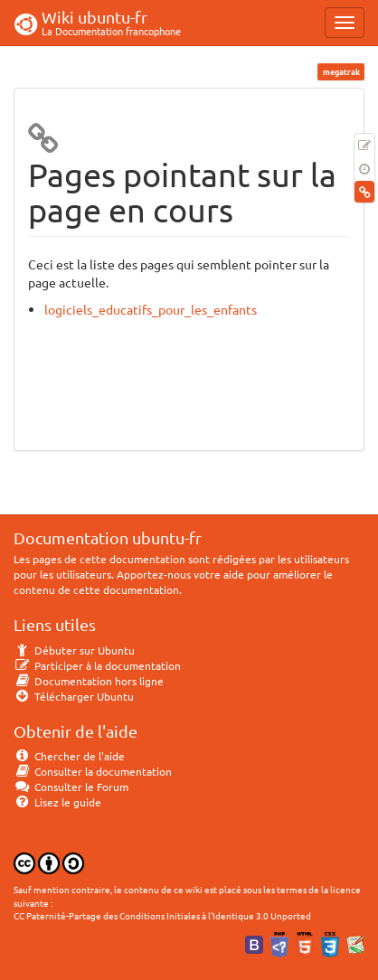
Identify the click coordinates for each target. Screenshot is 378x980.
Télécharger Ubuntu (74, 696)
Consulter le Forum (71, 787)
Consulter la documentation (93, 771)
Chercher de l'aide (69, 756)
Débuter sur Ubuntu (74, 650)
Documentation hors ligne (89, 681)
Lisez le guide (57, 802)
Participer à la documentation (97, 665)
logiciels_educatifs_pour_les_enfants (151, 309)
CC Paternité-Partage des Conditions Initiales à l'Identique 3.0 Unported (162, 915)
